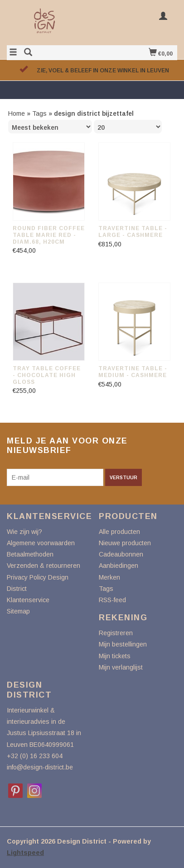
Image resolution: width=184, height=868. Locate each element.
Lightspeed (25, 853)
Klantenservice (28, 600)
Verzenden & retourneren (44, 566)
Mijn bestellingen (123, 644)
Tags (39, 113)
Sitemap (18, 611)
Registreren (116, 633)
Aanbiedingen (119, 566)
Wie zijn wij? (24, 532)
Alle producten (119, 532)
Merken (109, 577)
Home (17, 113)
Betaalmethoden (30, 554)
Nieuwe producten (125, 543)
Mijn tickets (115, 656)
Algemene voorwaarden (41, 543)
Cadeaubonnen (121, 554)
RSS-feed (112, 600)
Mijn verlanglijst (121, 667)
